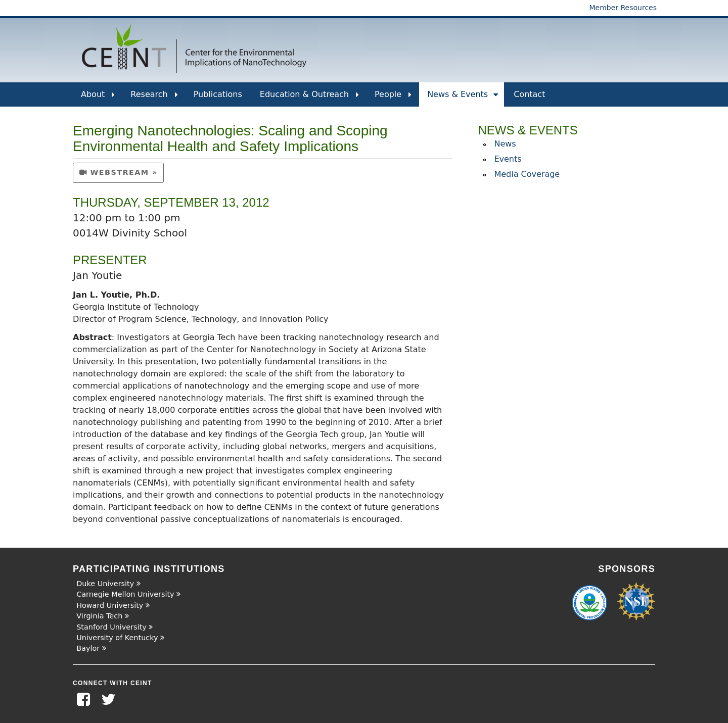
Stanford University (111, 627)
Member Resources (623, 8)
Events (508, 159)
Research (154, 98)
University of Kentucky (117, 638)
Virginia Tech (99, 616)
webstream (114, 172)
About (98, 98)
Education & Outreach (309, 98)
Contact (529, 94)
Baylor (88, 648)
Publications (218, 94)
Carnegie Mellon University (125, 594)
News (505, 144)
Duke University (105, 584)
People (393, 98)
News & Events (463, 98)
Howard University (110, 605)
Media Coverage (527, 174)
